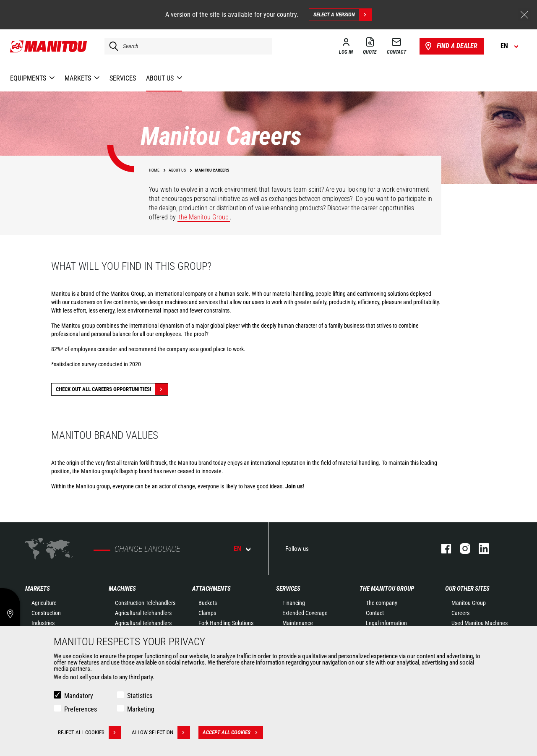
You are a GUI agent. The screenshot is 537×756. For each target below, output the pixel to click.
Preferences (81, 709)
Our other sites (467, 589)
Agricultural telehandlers (143, 613)
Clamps (207, 613)
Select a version (343, 15)
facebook (442, 549)
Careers (460, 613)
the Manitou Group (204, 217)
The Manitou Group (387, 589)
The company (382, 603)
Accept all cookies (233, 733)
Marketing (141, 709)
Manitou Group (469, 603)
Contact (375, 613)
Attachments (211, 589)
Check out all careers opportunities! (112, 389)
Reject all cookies (90, 733)
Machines (122, 589)
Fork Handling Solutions (226, 623)
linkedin (480, 549)
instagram (461, 549)
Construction (46, 613)
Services (288, 589)
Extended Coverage (305, 613)
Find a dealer (450, 46)
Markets (38, 589)
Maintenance (298, 623)
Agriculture (44, 603)
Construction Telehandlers (145, 603)
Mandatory (79, 696)
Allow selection (161, 733)
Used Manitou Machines (480, 623)
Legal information (386, 623)
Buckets (208, 603)
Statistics (140, 696)
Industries (43, 623)
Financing (294, 603)
